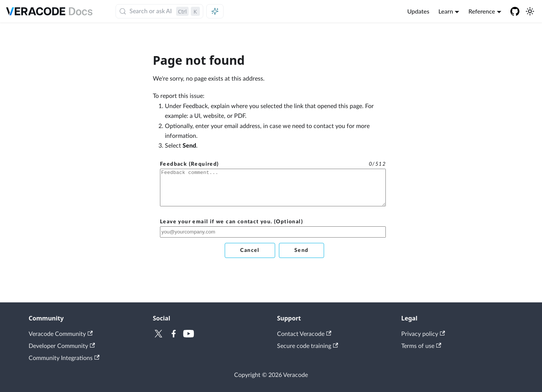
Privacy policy (423, 334)
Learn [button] (446, 11)
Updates (418, 11)
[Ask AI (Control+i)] (215, 11)
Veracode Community (61, 334)
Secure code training (308, 346)
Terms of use (421, 346)
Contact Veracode (304, 334)
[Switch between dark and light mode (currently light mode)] (530, 11)
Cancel (250, 250)
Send (301, 250)
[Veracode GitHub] (515, 11)
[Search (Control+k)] (159, 11)
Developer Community (62, 346)
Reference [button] (482, 11)
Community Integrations (64, 358)
